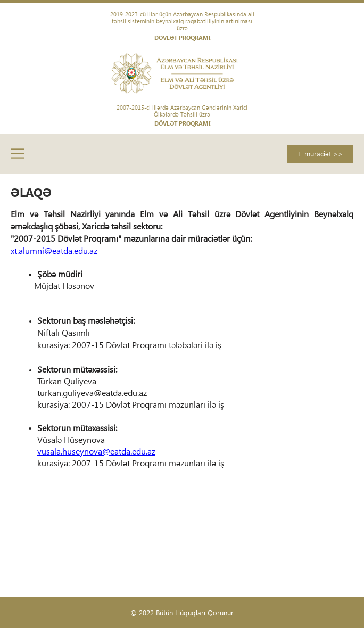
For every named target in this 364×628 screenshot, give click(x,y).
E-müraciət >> (320, 154)
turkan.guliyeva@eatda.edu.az (92, 393)
